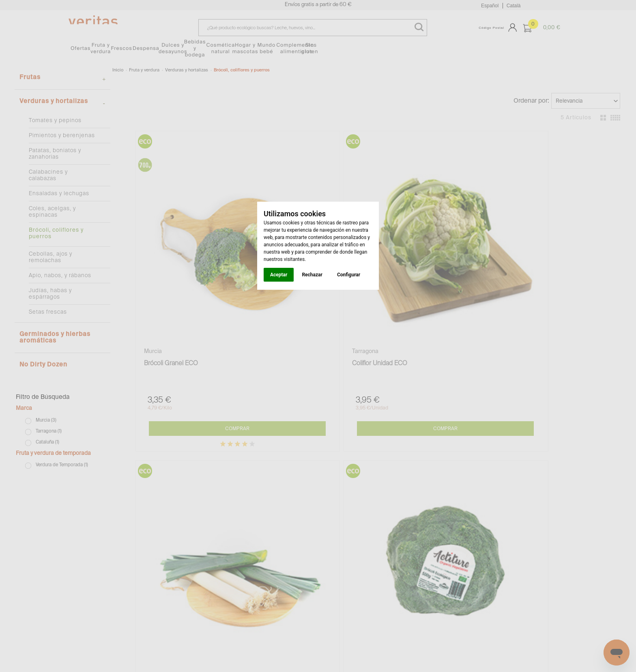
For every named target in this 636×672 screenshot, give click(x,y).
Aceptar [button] (279, 275)
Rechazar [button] (312, 275)
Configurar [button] (349, 275)
